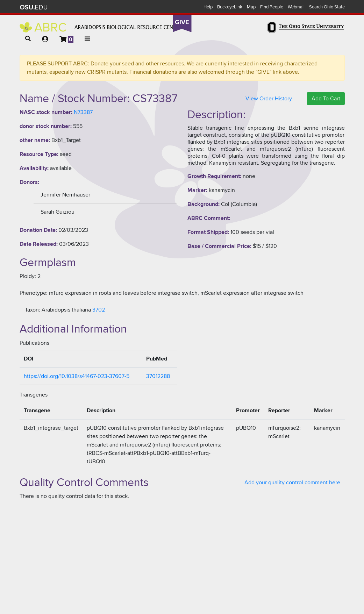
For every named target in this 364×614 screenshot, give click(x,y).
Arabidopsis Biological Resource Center (101, 27)
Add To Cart (326, 99)
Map (251, 7)
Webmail (296, 7)
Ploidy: (28, 276)
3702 (99, 310)
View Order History (269, 99)
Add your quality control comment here (292, 483)
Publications (34, 343)
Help (208, 7)
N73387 (83, 112)
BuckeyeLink (230, 7)
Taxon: (33, 310)
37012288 (158, 376)
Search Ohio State (327, 7)
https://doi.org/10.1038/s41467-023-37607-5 (77, 376)
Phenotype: (34, 293)
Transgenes (34, 395)
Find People (272, 7)
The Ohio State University (34, 7)
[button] (28, 39)
